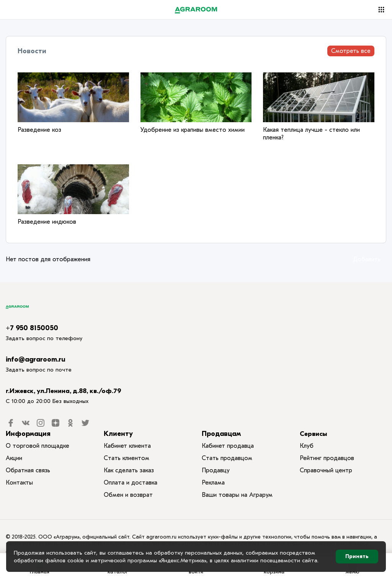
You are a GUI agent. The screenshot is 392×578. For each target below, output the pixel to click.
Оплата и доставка (131, 483)
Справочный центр (326, 470)
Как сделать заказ (129, 470)
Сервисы (313, 434)
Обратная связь (28, 470)
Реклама (213, 483)
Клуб (307, 446)
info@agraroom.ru (36, 359)
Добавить (367, 259)
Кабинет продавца (228, 446)
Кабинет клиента (127, 446)
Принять (357, 556)
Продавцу (216, 470)
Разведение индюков (47, 222)
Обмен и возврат (128, 495)
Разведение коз (39, 130)
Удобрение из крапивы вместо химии (193, 130)
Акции (14, 458)
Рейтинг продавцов (327, 458)
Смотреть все (351, 51)
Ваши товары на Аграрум (237, 495)
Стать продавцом (227, 458)
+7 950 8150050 (32, 328)
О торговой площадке (38, 446)
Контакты (19, 483)
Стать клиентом (127, 458)
